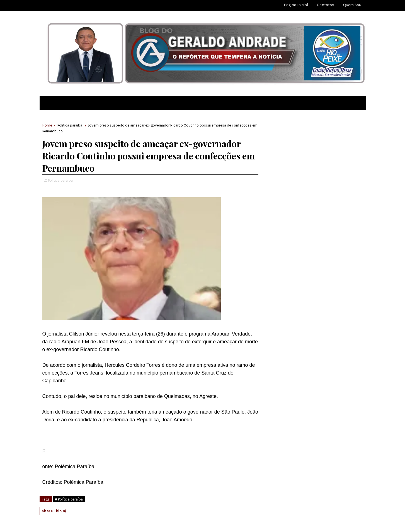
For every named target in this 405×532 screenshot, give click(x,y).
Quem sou (352, 5)
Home (47, 125)
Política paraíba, (61, 180)
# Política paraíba (69, 499)
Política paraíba (70, 125)
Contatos (326, 5)
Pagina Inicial (296, 5)
